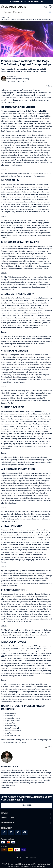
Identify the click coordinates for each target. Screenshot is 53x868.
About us (20, 857)
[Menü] (50, 12)
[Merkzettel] (50, 6)
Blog (27, 857)
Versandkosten (40, 864)
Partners (33, 857)
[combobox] (24, 12)
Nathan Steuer (12, 76)
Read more (5, 788)
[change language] (45, 7)
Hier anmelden (26, 805)
